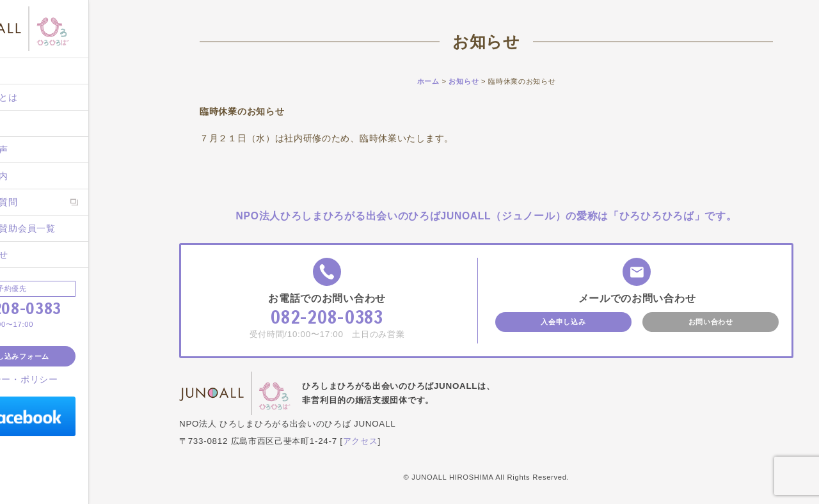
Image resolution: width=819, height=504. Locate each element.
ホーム (31, 71)
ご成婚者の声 (45, 150)
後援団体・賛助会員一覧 (68, 228)
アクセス (361, 441)
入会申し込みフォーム (76, 356)
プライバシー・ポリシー (71, 379)
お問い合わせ (45, 255)
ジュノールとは (50, 97)
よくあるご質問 (50, 202)
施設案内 (36, 123)
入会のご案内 (45, 176)
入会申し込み (563, 322)
